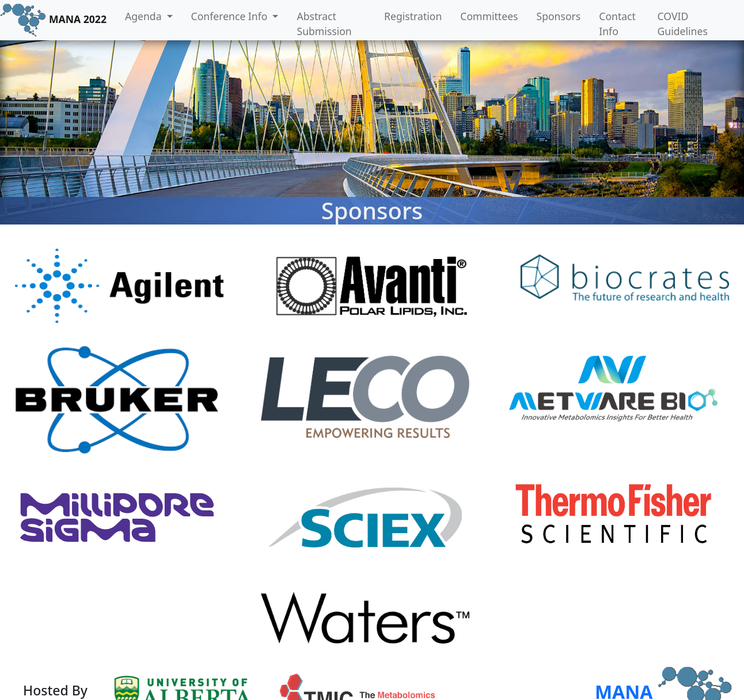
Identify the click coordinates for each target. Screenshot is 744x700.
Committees (489, 16)
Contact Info (617, 24)
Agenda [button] (145, 16)
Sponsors (559, 16)
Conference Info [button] (231, 16)
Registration (413, 16)
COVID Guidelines (683, 24)
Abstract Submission (324, 24)
